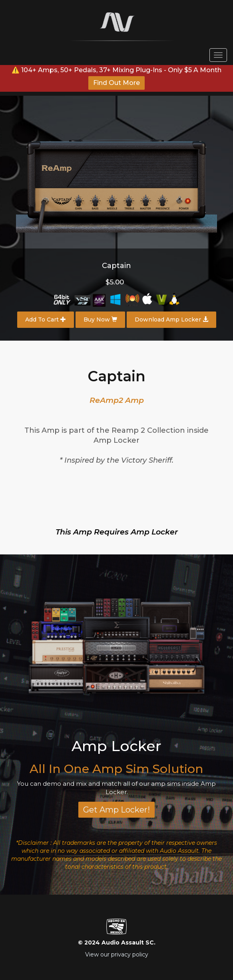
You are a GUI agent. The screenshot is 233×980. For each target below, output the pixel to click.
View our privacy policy (117, 954)
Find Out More (117, 83)
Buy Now (100, 319)
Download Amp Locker (171, 319)
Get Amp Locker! (117, 810)
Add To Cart (46, 319)
